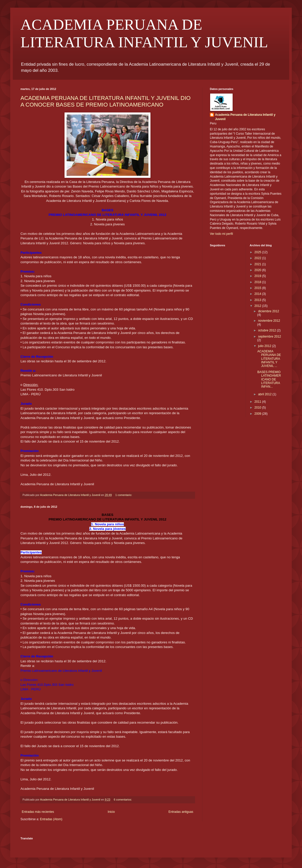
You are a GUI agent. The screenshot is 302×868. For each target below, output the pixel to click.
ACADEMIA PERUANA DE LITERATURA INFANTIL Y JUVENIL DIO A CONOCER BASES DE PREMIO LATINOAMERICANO (106, 101)
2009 (258, 414)
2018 (258, 282)
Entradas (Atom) (51, 819)
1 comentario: (124, 495)
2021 (258, 264)
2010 (258, 408)
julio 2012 (265, 346)
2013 (258, 300)
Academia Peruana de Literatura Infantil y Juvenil (245, 117)
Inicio (111, 812)
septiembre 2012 (269, 337)
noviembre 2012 (269, 321)
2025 (258, 252)
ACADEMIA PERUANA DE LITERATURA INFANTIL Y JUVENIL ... (269, 359)
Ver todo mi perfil (221, 234)
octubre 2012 (267, 330)
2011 (258, 402)
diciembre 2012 (268, 311)
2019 (258, 276)
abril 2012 (265, 394)
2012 (258, 306)
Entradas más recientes (38, 812)
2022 (258, 258)
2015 (258, 288)
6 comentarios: (123, 800)
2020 (258, 270)
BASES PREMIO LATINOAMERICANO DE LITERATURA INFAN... (269, 379)
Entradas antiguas (181, 812)
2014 (258, 294)
